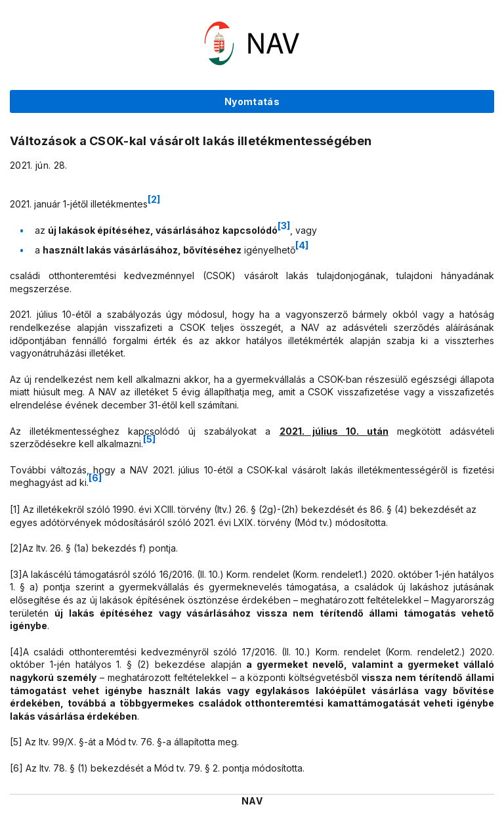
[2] (154, 199)
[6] (95, 478)
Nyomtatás (252, 101)
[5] (149, 439)
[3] (284, 226)
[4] (302, 245)
